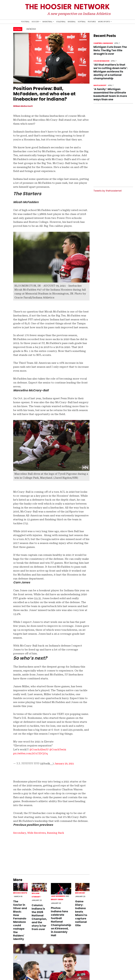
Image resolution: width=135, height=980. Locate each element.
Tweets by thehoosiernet (108, 191)
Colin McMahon (101, 61)
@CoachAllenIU (40, 749)
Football (25, 22)
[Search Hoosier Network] (114, 22)
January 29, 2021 (65, 763)
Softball (82, 22)
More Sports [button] (104, 22)
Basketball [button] (48, 22)
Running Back (58, 833)
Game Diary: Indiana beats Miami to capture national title (81, 913)
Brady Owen (57, 899)
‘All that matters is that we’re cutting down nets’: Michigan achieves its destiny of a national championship (110, 72)
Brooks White (20, 893)
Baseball (72, 22)
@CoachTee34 (59, 749)
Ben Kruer (80, 893)
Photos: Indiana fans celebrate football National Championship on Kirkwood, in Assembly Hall (61, 922)
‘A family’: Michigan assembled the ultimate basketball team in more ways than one (110, 94)
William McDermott (23, 106)
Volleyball (61, 22)
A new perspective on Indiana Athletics (79, 14)
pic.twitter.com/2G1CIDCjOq (32, 753)
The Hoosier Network (67, 7)
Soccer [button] (35, 22)
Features (92, 22)
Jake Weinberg (58, 896)
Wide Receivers (38, 833)
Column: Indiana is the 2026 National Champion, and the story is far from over (39, 917)
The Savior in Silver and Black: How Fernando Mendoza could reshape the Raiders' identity (20, 920)
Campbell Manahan (103, 43)
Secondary (20, 833)
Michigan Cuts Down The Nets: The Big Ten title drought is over (110, 50)
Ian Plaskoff (100, 85)
